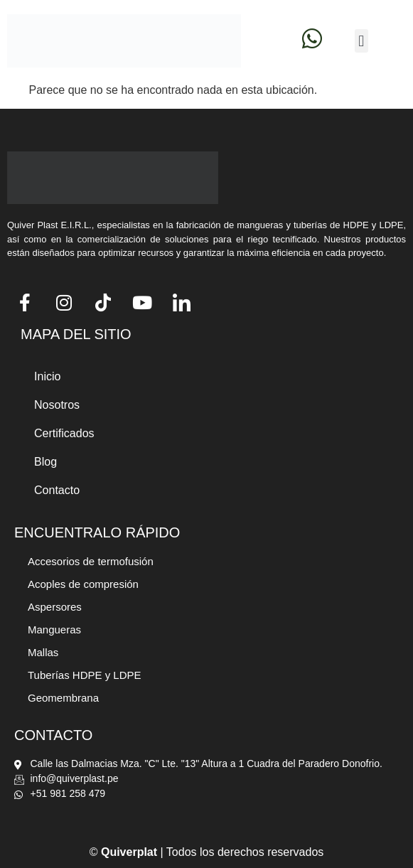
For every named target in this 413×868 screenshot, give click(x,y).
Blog (45, 462)
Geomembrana (63, 698)
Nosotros (57, 405)
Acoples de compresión (83, 584)
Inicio (47, 376)
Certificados (64, 433)
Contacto (57, 490)
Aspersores (55, 607)
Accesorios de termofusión (91, 561)
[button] (361, 41)
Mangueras (54, 629)
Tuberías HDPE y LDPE (85, 675)
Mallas (43, 652)
